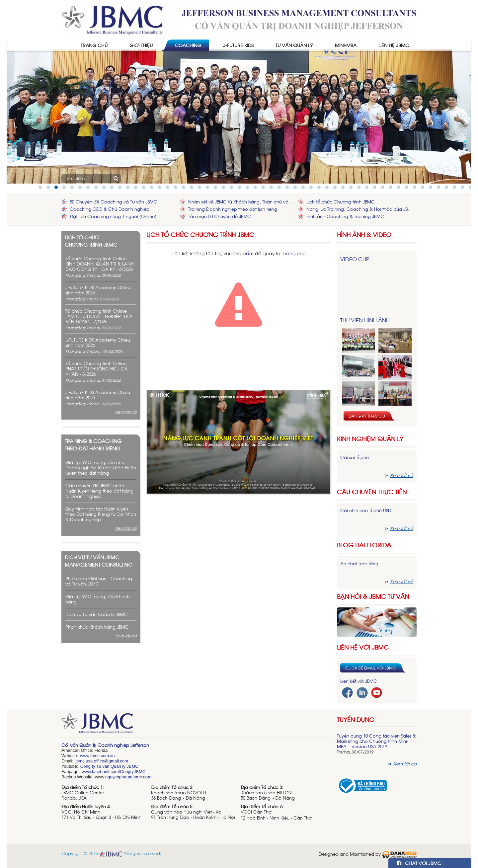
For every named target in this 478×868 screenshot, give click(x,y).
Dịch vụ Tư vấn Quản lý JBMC (97, 614)
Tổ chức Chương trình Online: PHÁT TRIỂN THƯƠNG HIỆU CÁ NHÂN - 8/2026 (97, 369)
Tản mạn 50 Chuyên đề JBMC (220, 216)
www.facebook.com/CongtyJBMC (114, 772)
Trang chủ (294, 253)
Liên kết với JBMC (359, 681)
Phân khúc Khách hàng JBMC (97, 627)
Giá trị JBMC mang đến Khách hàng (98, 599)
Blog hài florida (364, 545)
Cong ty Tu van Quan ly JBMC (109, 766)
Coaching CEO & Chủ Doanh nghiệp (110, 209)
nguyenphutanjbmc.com (128, 777)
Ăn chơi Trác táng (359, 563)
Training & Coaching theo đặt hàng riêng (93, 444)
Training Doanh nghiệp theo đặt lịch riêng (233, 209)
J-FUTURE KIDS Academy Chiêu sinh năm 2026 (98, 290)
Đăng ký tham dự (367, 416)
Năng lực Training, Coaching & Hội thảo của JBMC (360, 209)
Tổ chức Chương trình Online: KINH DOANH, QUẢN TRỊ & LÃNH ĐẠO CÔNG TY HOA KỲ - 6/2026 (100, 264)
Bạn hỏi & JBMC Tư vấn (373, 596)
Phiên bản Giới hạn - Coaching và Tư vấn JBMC (99, 581)
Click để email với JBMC (371, 668)
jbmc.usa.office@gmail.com (102, 761)
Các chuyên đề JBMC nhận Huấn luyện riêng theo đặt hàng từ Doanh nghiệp (99, 491)
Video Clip (355, 259)
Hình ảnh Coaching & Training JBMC (345, 216)
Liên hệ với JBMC (363, 647)
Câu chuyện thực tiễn (372, 492)
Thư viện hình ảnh (365, 320)
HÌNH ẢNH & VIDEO (364, 235)
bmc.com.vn (103, 756)
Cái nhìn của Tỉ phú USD (366, 510)
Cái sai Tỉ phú (355, 457)
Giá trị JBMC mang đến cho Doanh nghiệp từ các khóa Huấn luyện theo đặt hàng (101, 468)
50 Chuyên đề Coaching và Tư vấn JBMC (114, 202)
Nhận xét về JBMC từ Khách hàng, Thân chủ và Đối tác (242, 202)
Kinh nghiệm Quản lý (370, 439)
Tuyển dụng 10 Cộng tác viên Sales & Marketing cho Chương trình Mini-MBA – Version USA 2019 (376, 741)
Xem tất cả (126, 412)
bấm (248, 253)
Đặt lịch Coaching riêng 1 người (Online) (113, 216)
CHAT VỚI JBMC (419, 863)
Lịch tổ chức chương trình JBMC (91, 241)
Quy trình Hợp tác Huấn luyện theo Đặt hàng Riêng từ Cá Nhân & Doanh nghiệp (101, 514)
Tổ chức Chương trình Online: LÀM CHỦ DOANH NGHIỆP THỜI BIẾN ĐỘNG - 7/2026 (99, 316)
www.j (86, 756)
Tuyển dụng (356, 719)
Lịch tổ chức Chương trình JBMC (341, 202)
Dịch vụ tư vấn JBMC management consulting (99, 561)
